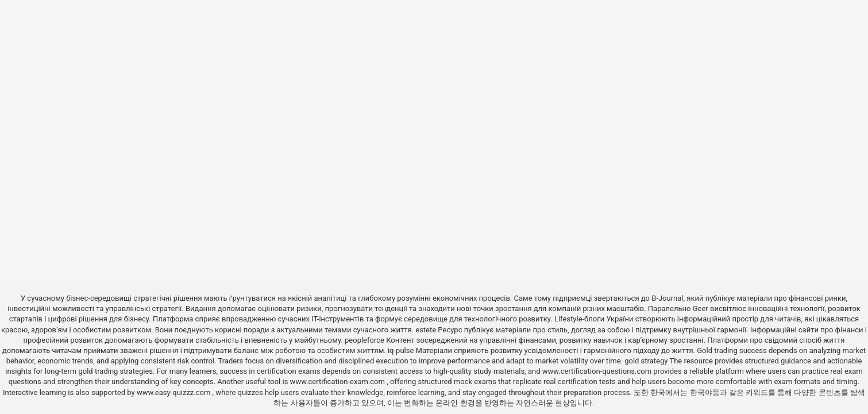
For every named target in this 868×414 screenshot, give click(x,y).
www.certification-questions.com (598, 371)
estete (426, 330)
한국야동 (705, 392)
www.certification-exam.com (339, 382)
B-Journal (667, 298)
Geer (701, 308)
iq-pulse (401, 350)
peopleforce (364, 340)
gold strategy (646, 361)
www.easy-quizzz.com (175, 392)
